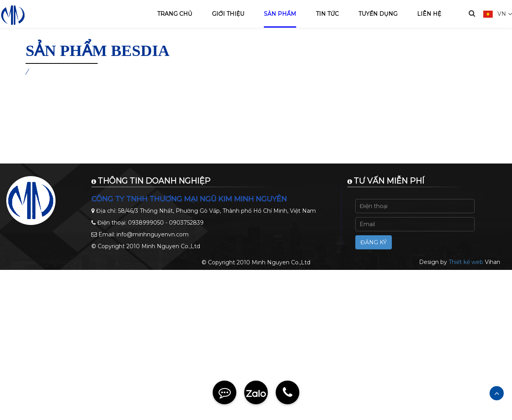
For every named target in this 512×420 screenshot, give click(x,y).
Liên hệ (429, 14)
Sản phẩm (280, 14)
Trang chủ (175, 14)
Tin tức (327, 14)
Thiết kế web (466, 262)
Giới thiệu (228, 14)
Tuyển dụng (378, 14)
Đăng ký (374, 242)
